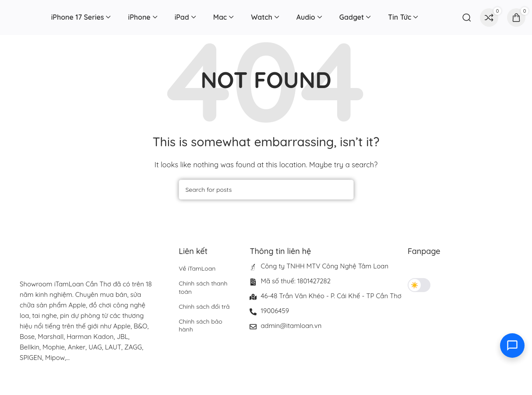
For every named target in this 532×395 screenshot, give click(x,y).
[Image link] (77, 384)
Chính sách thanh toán (203, 287)
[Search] (467, 18)
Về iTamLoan (197, 268)
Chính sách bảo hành (201, 325)
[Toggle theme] (419, 285)
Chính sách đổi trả (204, 307)
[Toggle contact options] (512, 346)
